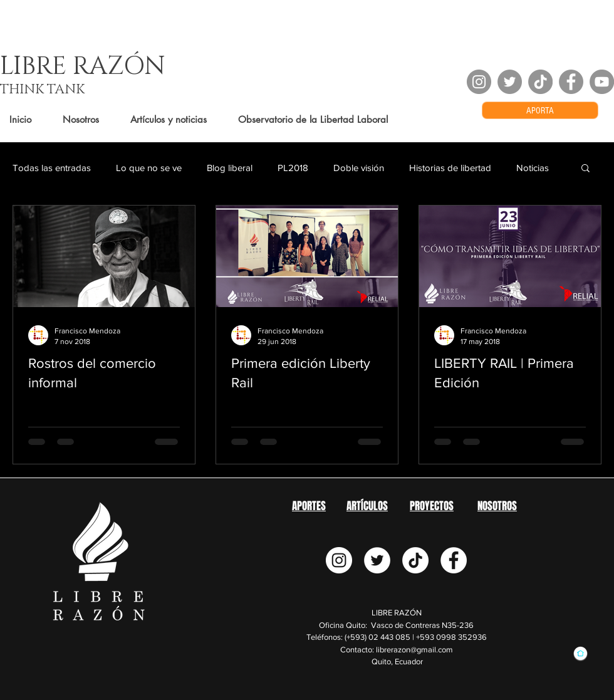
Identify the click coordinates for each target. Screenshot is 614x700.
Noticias (533, 168)
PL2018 (293, 168)
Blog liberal (230, 168)
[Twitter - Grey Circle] (510, 82)
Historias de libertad (450, 168)
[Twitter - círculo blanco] (377, 560)
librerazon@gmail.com (414, 650)
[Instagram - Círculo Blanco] (339, 560)
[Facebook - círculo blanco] (454, 560)
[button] (585, 169)
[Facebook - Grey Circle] (571, 82)
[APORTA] (540, 110)
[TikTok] (540, 82)
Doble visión (359, 168)
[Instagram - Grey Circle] (479, 82)
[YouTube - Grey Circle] (602, 82)
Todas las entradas (52, 168)
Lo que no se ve (149, 168)
